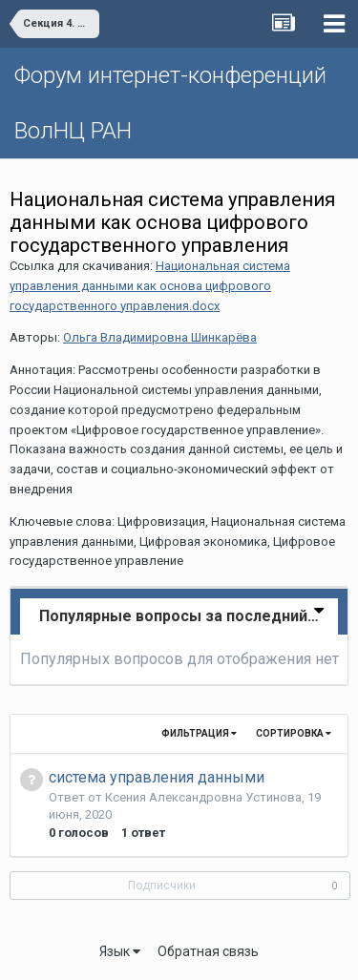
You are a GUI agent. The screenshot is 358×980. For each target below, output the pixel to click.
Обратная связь (208, 951)
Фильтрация (199, 733)
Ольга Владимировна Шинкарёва (160, 337)
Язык (120, 951)
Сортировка (294, 733)
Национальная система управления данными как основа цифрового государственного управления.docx (150, 286)
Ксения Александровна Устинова (203, 797)
